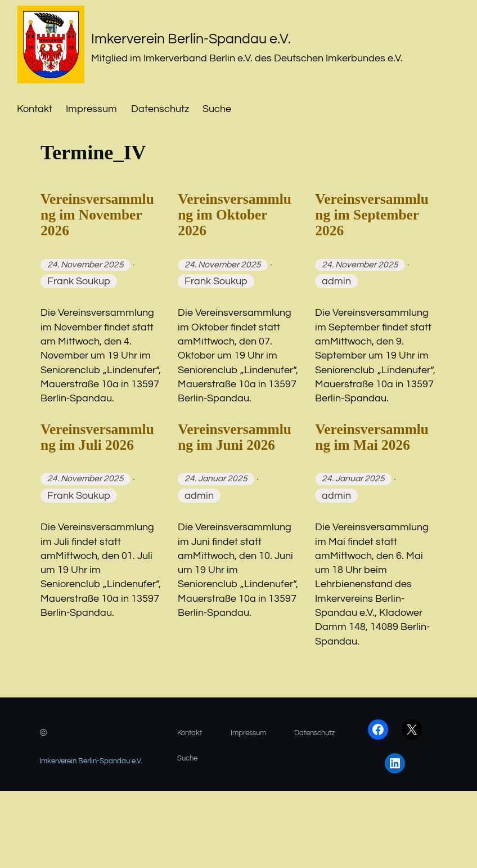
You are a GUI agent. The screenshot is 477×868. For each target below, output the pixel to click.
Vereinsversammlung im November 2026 (96, 236)
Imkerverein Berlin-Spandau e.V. (233, 37)
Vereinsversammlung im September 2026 (370, 236)
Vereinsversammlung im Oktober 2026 (237, 225)
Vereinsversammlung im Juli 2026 (96, 496)
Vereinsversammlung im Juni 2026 (233, 496)
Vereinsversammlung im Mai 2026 (370, 496)
